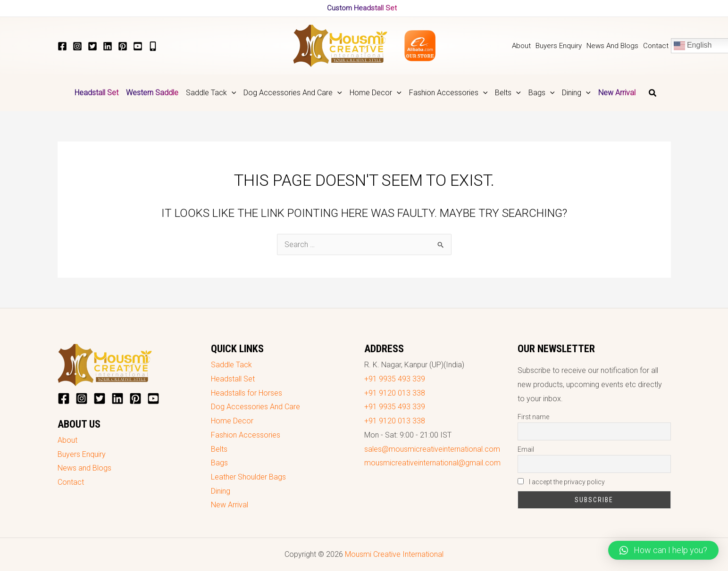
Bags (219, 463)
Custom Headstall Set (362, 8)
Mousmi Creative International (394, 554)
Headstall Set (233, 379)
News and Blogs (84, 468)
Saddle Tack (231, 365)
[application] (232, 93)
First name (533, 417)
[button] (663, 550)
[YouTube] (138, 46)
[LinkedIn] (108, 46)
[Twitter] (92, 46)
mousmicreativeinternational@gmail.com (432, 463)
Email (526, 449)
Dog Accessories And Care (255, 407)
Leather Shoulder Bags (248, 477)
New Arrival (230, 505)
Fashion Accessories (246, 435)
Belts (219, 449)
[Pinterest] (123, 46)
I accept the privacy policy (561, 482)
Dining (221, 491)
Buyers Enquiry (82, 454)
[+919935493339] (153, 46)
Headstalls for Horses (247, 393)
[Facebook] (62, 46)
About (67, 440)
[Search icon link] (653, 94)
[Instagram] (77, 46)
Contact (71, 482)
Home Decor (232, 421)
